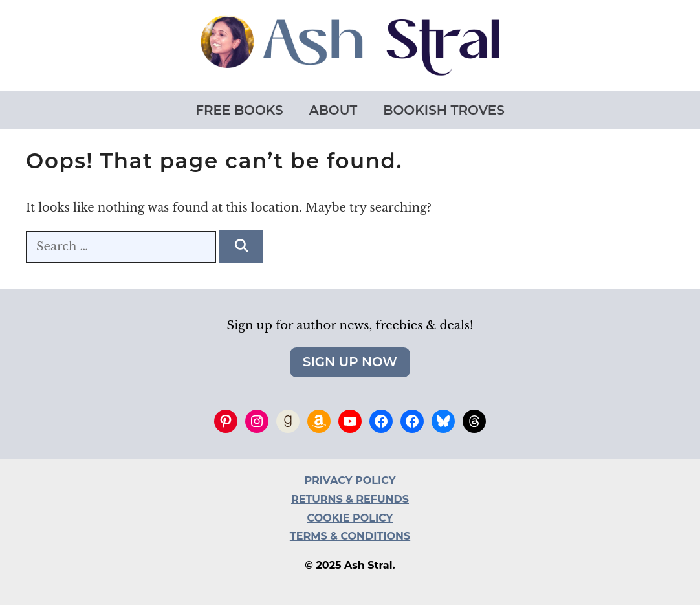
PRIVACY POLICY (350, 480)
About (334, 110)
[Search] (241, 247)
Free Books (239, 110)
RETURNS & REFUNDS (350, 499)
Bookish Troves (443, 110)
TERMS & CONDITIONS (350, 536)
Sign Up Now (350, 362)
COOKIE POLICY (350, 518)
